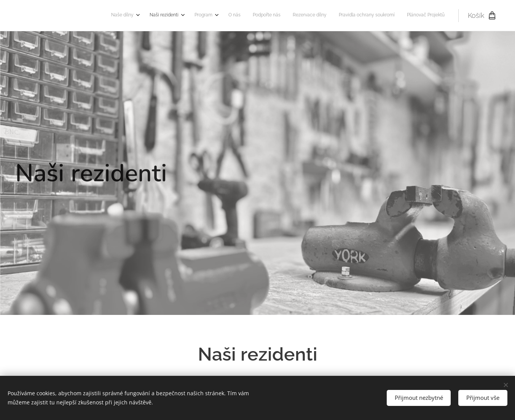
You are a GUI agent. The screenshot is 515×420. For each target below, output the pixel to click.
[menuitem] (352, 16)
